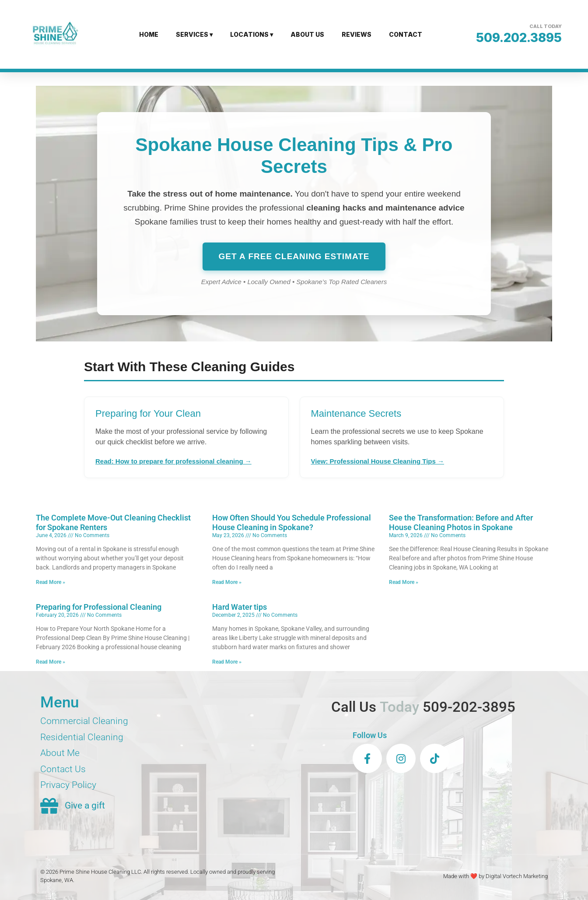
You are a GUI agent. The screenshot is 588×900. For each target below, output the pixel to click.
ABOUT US (307, 34)
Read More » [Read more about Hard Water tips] (227, 662)
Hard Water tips (240, 607)
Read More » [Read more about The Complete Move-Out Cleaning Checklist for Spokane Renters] (51, 582)
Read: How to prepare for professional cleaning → (173, 461)
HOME (149, 34)
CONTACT (406, 34)
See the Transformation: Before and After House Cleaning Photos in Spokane (461, 522)
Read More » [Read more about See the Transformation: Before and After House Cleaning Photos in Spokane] (404, 582)
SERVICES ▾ (194, 34)
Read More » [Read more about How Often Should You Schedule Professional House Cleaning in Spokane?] (227, 582)
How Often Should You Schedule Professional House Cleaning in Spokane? (292, 522)
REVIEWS (357, 34)
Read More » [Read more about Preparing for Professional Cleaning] (51, 662)
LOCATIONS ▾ (252, 34)
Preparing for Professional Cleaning (99, 607)
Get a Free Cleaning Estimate (294, 256)
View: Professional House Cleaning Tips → (378, 461)
